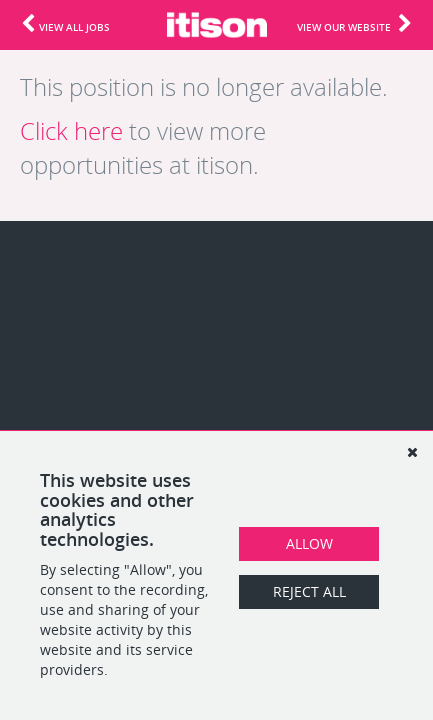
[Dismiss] (412, 452)
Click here (71, 131)
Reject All (309, 591)
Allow (309, 543)
